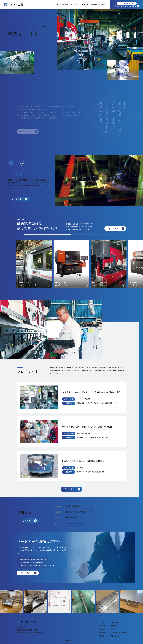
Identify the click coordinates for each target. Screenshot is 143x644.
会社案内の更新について (74, 506)
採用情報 (102, 5)
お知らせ (114, 629)
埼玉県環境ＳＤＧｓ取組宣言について (79, 512)
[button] (11, 163)
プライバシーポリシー (118, 632)
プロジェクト (75, 5)
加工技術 (56, 5)
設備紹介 (65, 5)
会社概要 (94, 5)
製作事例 (85, 5)
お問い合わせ (115, 622)
